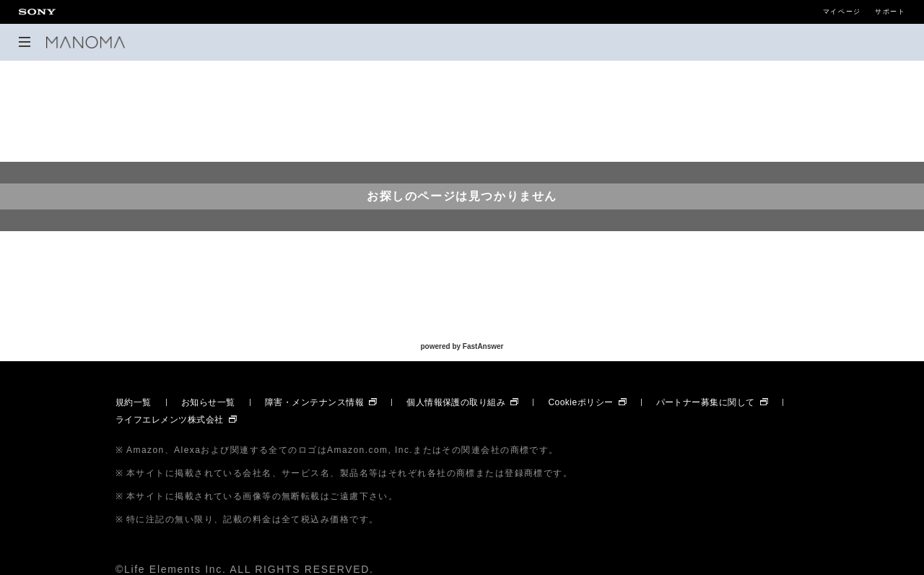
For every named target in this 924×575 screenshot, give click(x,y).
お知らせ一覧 (208, 402)
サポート (890, 12)
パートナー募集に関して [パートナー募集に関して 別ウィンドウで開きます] (706, 402)
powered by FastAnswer (462, 347)
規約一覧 (134, 402)
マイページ (842, 12)
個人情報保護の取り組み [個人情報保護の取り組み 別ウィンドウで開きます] (456, 402)
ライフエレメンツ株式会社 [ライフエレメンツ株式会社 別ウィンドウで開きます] (170, 420)
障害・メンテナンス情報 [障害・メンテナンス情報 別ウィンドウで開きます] (314, 402)
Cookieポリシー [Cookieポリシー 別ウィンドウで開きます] (580, 402)
